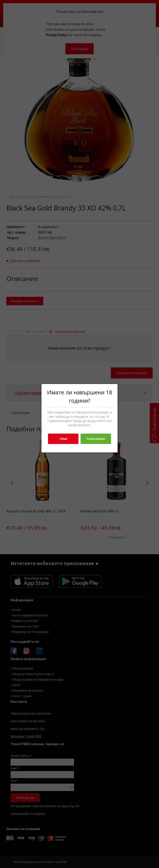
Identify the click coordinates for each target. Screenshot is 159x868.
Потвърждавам (96, 439)
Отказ (63, 439)
